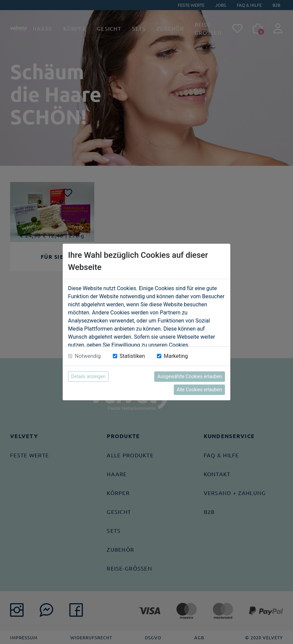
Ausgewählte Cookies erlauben (190, 376)
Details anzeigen (88, 376)
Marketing (176, 356)
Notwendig (88, 356)
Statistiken (132, 356)
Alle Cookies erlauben (199, 390)
